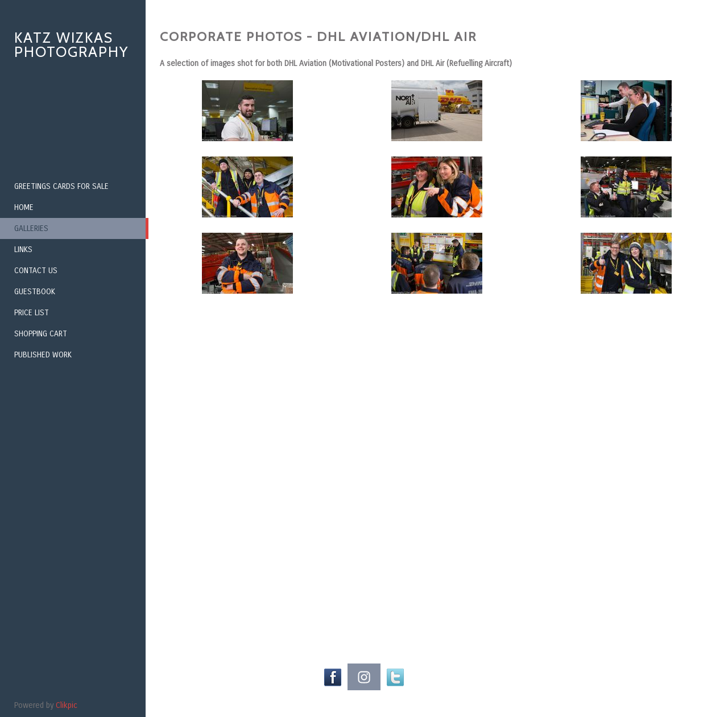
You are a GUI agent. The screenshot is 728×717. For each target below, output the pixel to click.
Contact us (36, 271)
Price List (32, 313)
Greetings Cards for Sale (61, 186)
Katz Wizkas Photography (71, 45)
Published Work (43, 355)
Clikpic (67, 705)
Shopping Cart (41, 334)
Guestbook (35, 292)
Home (24, 207)
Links (23, 250)
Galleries (31, 228)
